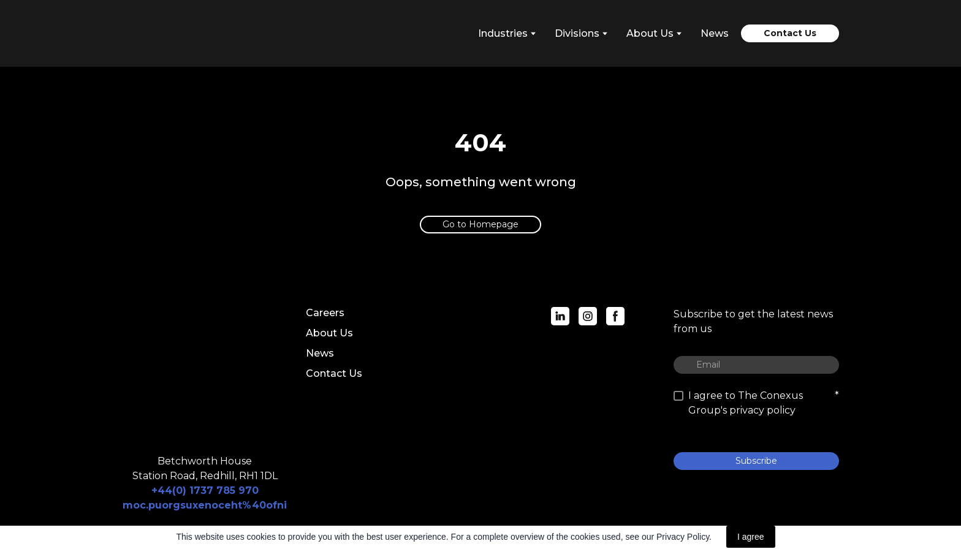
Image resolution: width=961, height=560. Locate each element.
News (715, 33)
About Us (329, 333)
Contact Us (334, 373)
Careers (325, 313)
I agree (751, 537)
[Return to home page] (177, 33)
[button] (790, 33)
